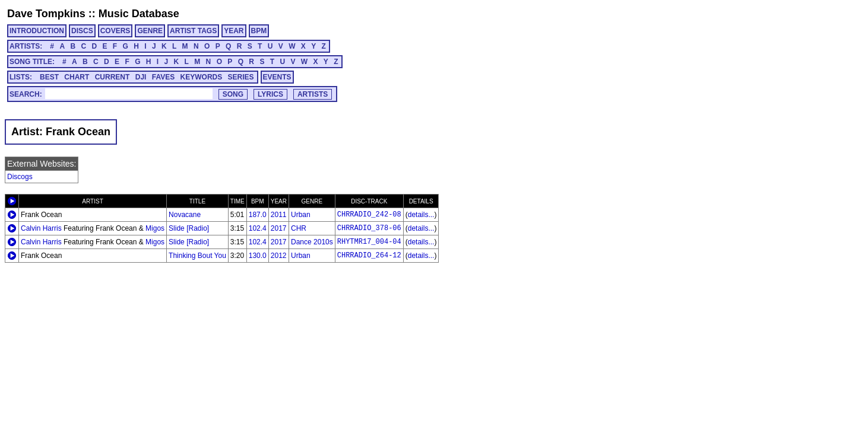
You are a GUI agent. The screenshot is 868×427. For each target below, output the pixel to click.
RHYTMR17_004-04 (369, 242)
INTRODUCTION (37, 31)
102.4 (258, 228)
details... (421, 215)
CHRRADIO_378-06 (369, 228)
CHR (299, 228)
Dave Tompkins (46, 14)
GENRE (150, 31)
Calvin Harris (41, 228)
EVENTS (277, 77)
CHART (77, 77)
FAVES (163, 77)
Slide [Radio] (189, 228)
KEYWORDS (202, 77)
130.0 (258, 256)
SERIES (241, 77)
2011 (279, 215)
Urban (301, 215)
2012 (279, 256)
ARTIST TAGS (193, 31)
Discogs (20, 177)
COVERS (115, 31)
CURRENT (113, 77)
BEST (49, 77)
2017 (279, 228)
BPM (259, 31)
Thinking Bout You (197, 256)
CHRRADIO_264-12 (369, 256)
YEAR (234, 31)
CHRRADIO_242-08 (369, 215)
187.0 (258, 215)
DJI (141, 77)
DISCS (82, 31)
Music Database (139, 14)
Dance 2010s (312, 242)
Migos (155, 228)
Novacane (185, 215)
